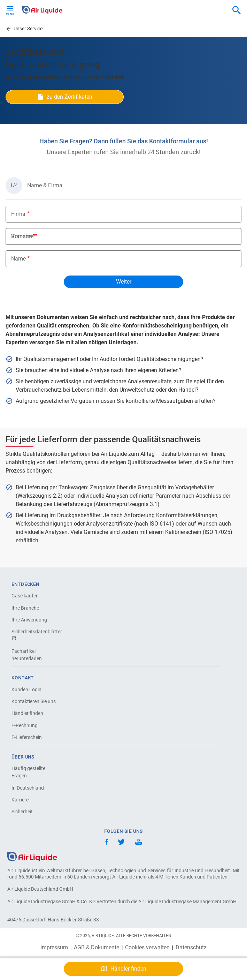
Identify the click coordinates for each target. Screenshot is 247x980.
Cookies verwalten (147, 948)
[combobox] (237, 10)
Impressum (54, 948)
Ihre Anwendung (29, 620)
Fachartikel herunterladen (27, 655)
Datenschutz (191, 948)
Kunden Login (26, 689)
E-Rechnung (25, 725)
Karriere (20, 800)
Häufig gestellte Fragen (28, 772)
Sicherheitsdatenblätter (36, 635)
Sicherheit (22, 812)
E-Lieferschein (27, 737)
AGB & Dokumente (97, 948)
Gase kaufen (25, 596)
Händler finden (27, 713)
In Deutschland (28, 788)
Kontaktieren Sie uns (34, 701)
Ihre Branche (25, 608)
